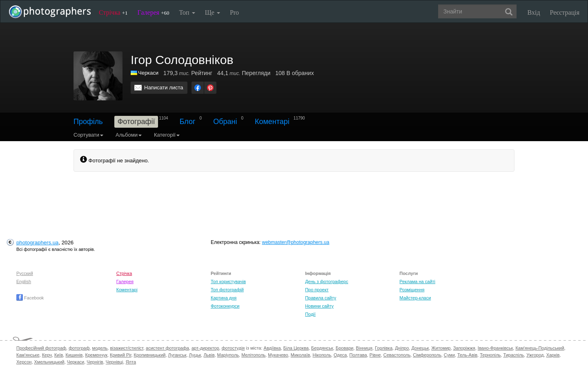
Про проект (317, 290)
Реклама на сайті (417, 281)
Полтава (358, 355)
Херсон (24, 362)
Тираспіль (513, 355)
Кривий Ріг (120, 355)
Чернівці (115, 362)
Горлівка (384, 348)
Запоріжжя (464, 348)
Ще (213, 12)
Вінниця (364, 348)
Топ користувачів (228, 281)
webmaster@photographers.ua (296, 242)
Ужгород (535, 355)
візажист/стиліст (126, 348)
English (24, 281)
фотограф (79, 348)
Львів (209, 355)
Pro (234, 12)
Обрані (225, 122)
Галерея (154, 12)
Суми (449, 355)
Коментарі (272, 122)
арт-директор (205, 348)
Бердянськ (322, 348)
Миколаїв (301, 355)
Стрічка (113, 12)
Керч (47, 355)
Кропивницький (150, 355)
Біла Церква (296, 348)
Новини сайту (319, 306)
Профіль (88, 122)
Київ (59, 355)
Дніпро (402, 348)
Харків (553, 355)
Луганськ (177, 355)
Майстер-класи (415, 298)
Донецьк (420, 348)
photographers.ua (37, 243)
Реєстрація (565, 12)
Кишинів (74, 355)
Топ (187, 12)
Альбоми (129, 135)
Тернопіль (490, 355)
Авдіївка (272, 348)
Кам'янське (28, 355)
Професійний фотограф (41, 348)
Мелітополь (253, 355)
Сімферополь (427, 355)
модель (100, 348)
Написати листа (164, 88)
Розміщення (412, 290)
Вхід (534, 12)
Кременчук (96, 355)
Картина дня (224, 298)
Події (310, 314)
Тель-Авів (467, 355)
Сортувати (88, 135)
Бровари (345, 348)
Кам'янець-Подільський (540, 348)
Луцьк (195, 355)
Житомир (441, 348)
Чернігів (95, 362)
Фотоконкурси (225, 306)
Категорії (167, 135)
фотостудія (233, 348)
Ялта (131, 362)
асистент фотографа (167, 348)
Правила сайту (321, 298)
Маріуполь (228, 355)
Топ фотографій (227, 290)
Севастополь (397, 355)
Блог (188, 122)
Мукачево (278, 355)
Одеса (340, 355)
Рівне (375, 355)
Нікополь (322, 355)
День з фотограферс (327, 281)
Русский (25, 273)
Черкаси (148, 73)
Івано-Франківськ (495, 348)
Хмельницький (49, 362)
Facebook (30, 298)
